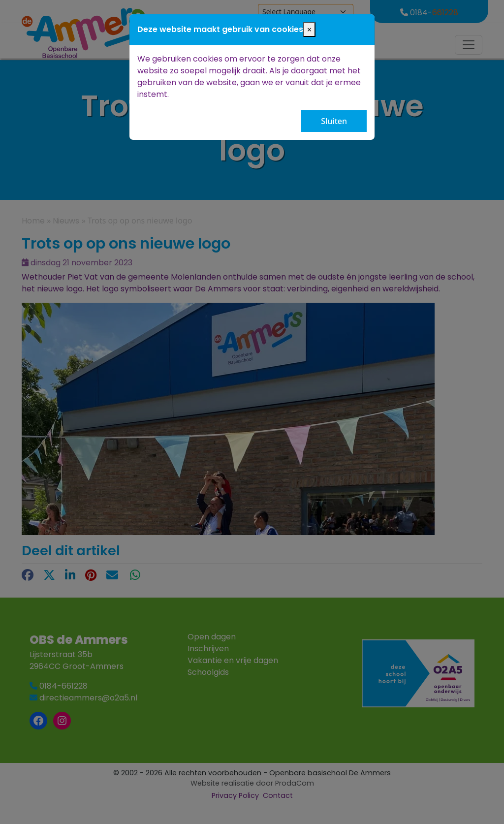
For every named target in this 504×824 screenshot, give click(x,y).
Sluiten (334, 121)
